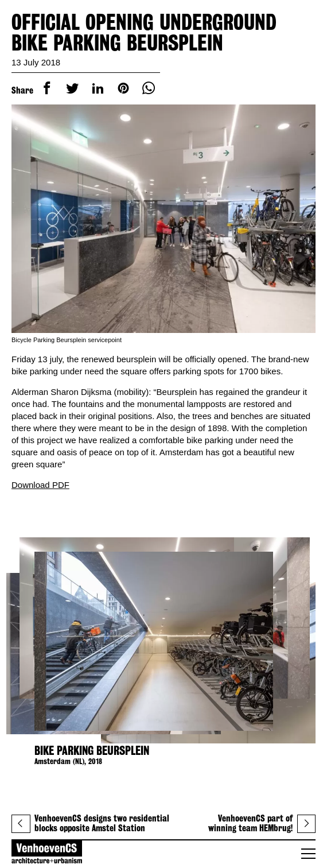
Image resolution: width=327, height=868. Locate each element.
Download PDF (40, 485)
